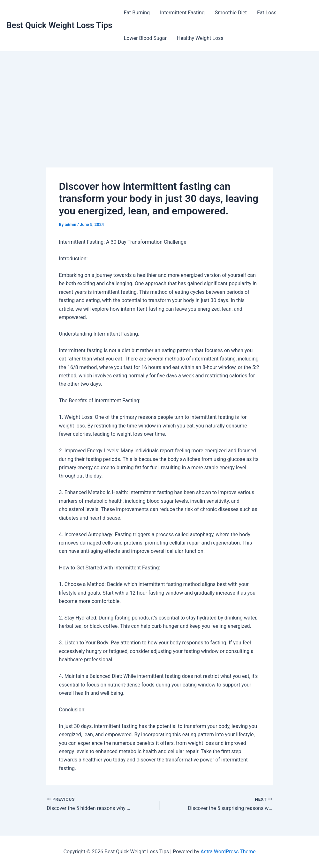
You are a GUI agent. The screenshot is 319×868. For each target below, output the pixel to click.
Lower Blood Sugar (145, 38)
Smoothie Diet (231, 13)
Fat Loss (267, 13)
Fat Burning (137, 13)
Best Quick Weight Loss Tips (59, 25)
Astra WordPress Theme (228, 852)
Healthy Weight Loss (200, 38)
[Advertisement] (159, 99)
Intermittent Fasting (182, 13)
